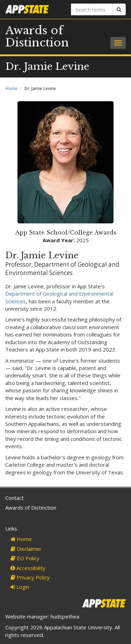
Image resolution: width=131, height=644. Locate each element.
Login (20, 587)
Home (11, 88)
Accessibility (28, 568)
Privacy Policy (30, 577)
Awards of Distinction (37, 36)
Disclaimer (26, 549)
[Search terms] (92, 9)
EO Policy (25, 558)
